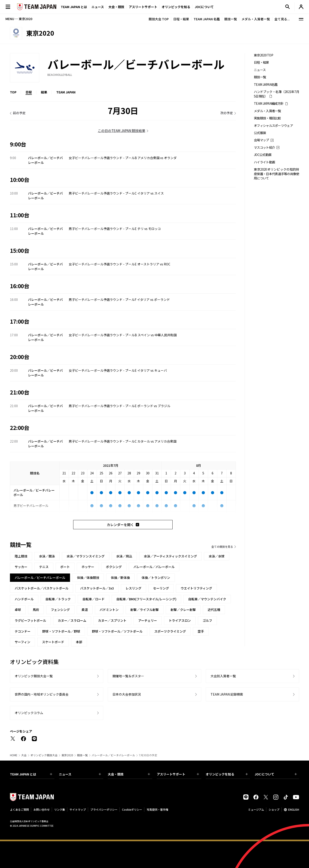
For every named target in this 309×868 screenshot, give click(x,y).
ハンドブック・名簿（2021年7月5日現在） (276, 94)
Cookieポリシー (132, 809)
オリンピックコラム (29, 713)
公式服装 (260, 133)
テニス (44, 567)
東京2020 (67, 755)
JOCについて (204, 7)
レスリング (133, 588)
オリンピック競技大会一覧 (34, 676)
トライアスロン (180, 620)
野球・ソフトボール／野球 (61, 631)
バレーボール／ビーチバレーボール (113, 755)
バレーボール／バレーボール (154, 567)
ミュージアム (256, 809)
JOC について (276, 774)
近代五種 (214, 610)
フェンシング (60, 610)
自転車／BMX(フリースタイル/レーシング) (146, 599)
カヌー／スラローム (72, 620)
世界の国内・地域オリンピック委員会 (42, 694)
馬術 (36, 610)
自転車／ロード (94, 599)
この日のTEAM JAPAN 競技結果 (122, 131)
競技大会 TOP (159, 19)
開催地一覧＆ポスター (128, 676)
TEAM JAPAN (66, 92)
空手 (201, 631)
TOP (13, 92)
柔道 (85, 610)
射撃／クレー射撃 (183, 610)
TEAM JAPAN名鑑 (266, 85)
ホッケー (88, 567)
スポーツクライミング (170, 631)
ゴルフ (207, 620)
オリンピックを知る (176, 7)
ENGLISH (294, 809)
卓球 (18, 610)
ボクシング (114, 567)
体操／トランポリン (156, 578)
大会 (24, 755)
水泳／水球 (217, 556)
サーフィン (22, 642)
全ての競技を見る (222, 547)
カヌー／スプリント (112, 620)
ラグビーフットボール (30, 620)
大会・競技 (129, 774)
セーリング (161, 588)
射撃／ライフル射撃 (145, 610)
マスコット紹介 (264, 147)
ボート (65, 567)
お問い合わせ (42, 809)
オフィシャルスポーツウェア (273, 126)
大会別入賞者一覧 (223, 676)
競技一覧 (231, 19)
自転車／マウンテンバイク (207, 599)
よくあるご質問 (19, 809)
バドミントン (109, 610)
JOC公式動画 (263, 155)
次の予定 (227, 113)
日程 (29, 92)
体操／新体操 (120, 578)
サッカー (21, 567)
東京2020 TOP (263, 55)
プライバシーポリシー (104, 809)
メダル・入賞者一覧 (256, 19)
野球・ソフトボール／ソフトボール (117, 631)
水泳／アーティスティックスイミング (170, 556)
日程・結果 (181, 19)
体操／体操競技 (88, 578)
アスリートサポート (143, 7)
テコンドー (23, 631)
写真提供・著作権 (157, 809)
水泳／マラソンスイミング (86, 556)
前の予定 (19, 113)
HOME (14, 755)
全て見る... (282, 19)
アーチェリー (148, 620)
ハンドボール (24, 599)
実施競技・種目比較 (267, 118)
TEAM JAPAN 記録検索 (227, 694)
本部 (79, 642)
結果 (44, 92)
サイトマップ (78, 809)
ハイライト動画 (264, 162)
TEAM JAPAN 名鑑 (207, 19)
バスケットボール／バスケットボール (42, 588)
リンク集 (60, 809)
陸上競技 (21, 556)
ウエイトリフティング (196, 588)
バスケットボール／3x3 (97, 588)
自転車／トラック (58, 599)
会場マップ (261, 140)
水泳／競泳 (47, 556)
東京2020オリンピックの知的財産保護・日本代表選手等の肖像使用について (276, 174)
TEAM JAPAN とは (31, 774)
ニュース (98, 7)
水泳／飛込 (124, 556)
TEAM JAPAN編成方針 (269, 103)
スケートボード (53, 642)
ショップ (274, 809)
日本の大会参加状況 (127, 694)
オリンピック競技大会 (44, 755)
